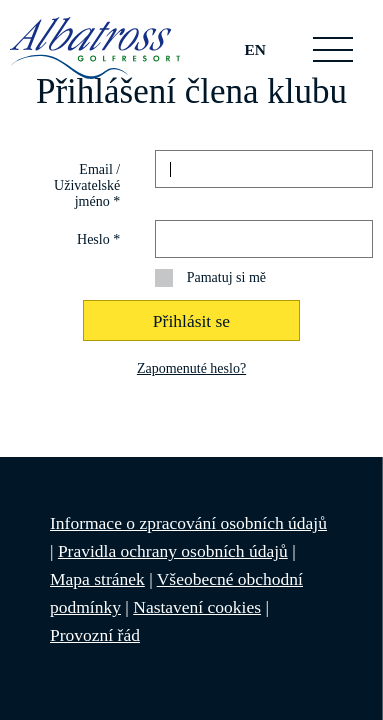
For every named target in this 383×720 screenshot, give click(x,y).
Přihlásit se (191, 321)
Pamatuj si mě (226, 277)
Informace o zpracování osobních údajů (188, 523)
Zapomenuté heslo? (191, 368)
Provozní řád (95, 635)
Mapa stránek (97, 579)
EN (255, 49)
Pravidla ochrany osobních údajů (173, 551)
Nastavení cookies (197, 607)
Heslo (98, 239)
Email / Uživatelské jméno (87, 185)
